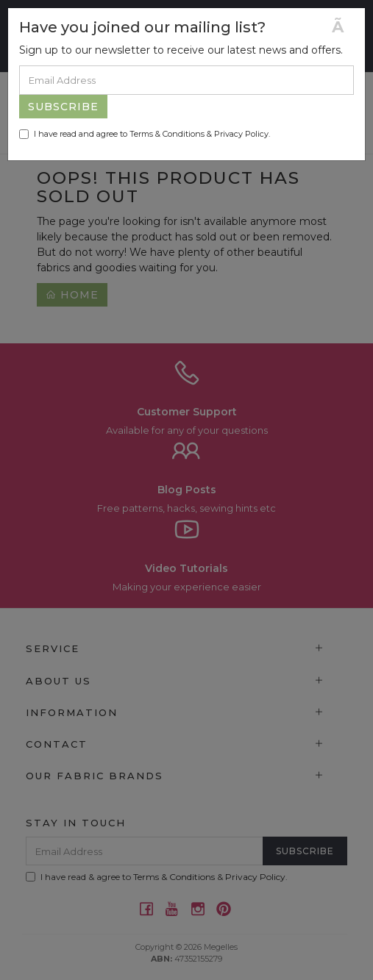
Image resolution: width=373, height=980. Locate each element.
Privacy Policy (241, 134)
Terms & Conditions (167, 134)
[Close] (343, 27)
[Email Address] (186, 80)
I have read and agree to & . (145, 134)
